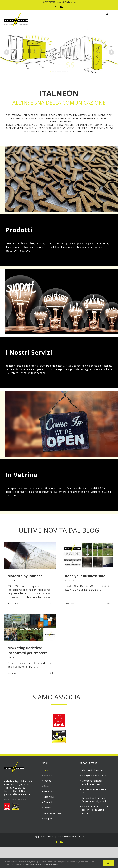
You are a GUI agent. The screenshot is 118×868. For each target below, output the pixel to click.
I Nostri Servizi (29, 352)
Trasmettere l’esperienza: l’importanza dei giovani (95, 752)
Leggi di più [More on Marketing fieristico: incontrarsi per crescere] (57, 630)
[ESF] (59, 684)
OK (109, 863)
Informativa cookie (53, 766)
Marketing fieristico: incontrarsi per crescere (94, 735)
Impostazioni (52, 864)
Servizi (47, 739)
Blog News (49, 749)
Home (47, 723)
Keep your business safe (94, 728)
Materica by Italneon (25, 576)
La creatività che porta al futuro (94, 744)
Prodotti (19, 230)
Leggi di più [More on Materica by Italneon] (12, 603)
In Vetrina (21, 475)
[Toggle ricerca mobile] (107, 14)
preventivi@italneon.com (67, 2)
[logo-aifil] (59, 668)
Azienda (48, 728)
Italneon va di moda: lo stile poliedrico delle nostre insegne (95, 762)
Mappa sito (49, 771)
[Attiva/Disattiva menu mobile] (113, 14)
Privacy (47, 760)
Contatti (48, 755)
